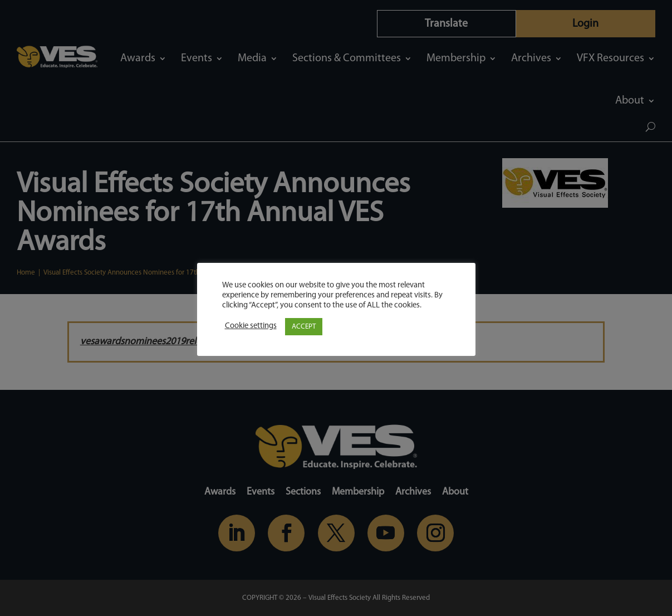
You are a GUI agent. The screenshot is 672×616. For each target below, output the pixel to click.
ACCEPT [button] (304, 327)
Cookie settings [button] (251, 326)
